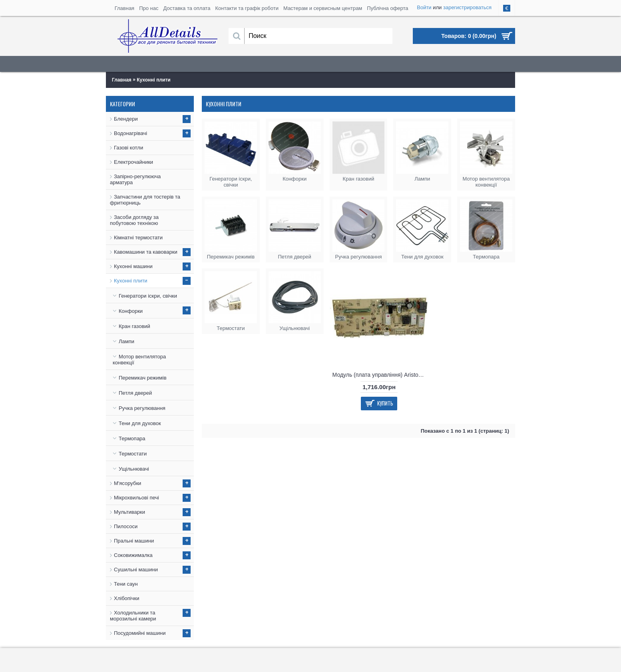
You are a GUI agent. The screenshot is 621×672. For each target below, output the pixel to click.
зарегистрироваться (467, 7)
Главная (122, 80)
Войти (424, 7)
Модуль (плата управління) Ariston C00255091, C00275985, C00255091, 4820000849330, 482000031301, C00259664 (381, 375)
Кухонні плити (154, 80)
